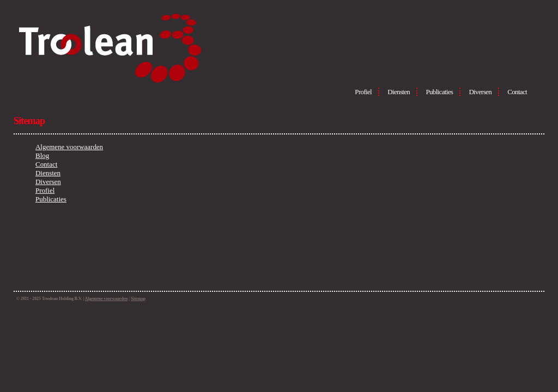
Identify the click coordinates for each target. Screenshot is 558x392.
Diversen (480, 92)
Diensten (399, 92)
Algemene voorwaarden (69, 147)
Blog (42, 155)
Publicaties (439, 92)
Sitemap (138, 299)
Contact (517, 92)
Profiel (363, 92)
